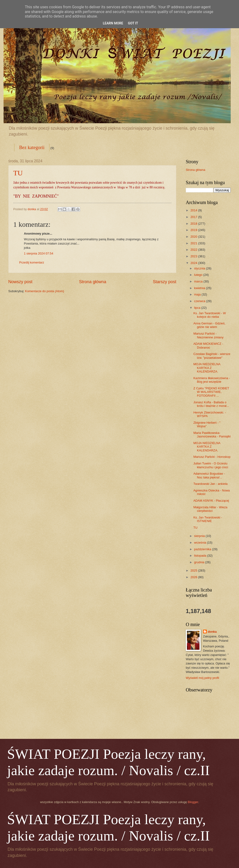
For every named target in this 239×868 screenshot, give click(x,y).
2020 (194, 237)
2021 (194, 243)
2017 (194, 217)
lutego (199, 275)
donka (212, 632)
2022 (194, 250)
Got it (133, 23)
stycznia (200, 268)
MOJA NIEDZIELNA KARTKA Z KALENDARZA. (207, 368)
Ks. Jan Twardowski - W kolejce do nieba (210, 315)
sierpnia (200, 536)
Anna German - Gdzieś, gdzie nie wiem (209, 325)
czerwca (200, 301)
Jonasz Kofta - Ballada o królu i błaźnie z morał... (211, 404)
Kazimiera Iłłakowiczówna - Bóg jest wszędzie (212, 380)
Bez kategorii (32, 147)
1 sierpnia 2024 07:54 (39, 253)
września (200, 543)
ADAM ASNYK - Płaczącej (211, 501)
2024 (194, 263)
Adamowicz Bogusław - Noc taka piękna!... (209, 475)
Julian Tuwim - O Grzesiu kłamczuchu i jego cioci (211, 465)
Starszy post (165, 282)
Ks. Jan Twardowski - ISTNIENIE (208, 519)
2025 (194, 570)
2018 (194, 224)
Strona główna (93, 282)
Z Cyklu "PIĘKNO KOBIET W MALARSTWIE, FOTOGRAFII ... (211, 392)
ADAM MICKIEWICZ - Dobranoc (208, 345)
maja (198, 294)
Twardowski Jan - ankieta (210, 484)
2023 (194, 256)
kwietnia (200, 288)
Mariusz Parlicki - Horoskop (212, 457)
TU (18, 173)
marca (199, 281)
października (203, 549)
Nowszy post (20, 282)
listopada (201, 556)
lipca (198, 308)
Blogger (193, 802)
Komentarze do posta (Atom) (45, 291)
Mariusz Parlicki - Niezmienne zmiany (208, 335)
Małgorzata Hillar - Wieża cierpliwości (210, 509)
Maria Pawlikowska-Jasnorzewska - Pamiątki (212, 435)
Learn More (113, 23)
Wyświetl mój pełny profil (202, 678)
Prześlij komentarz (32, 262)
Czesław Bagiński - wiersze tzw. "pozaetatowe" (212, 356)
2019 (194, 230)
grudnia (200, 562)
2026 (194, 577)
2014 (194, 210)
